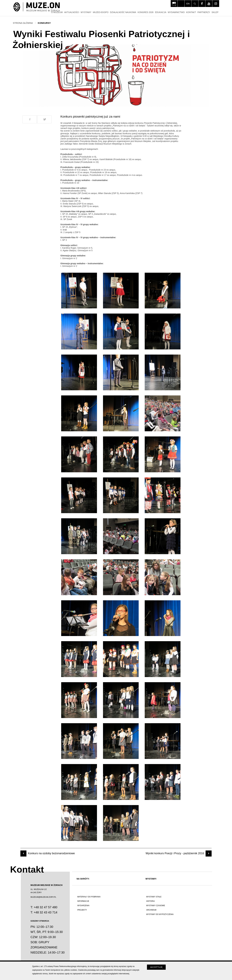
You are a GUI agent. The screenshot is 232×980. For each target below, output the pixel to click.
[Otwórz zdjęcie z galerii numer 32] (121, 700)
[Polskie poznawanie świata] (108, 930)
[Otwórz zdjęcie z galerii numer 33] (163, 700)
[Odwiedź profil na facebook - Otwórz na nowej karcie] (202, 4)
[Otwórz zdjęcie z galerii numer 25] (79, 618)
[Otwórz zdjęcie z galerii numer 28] (79, 659)
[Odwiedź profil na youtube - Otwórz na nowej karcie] (209, 4)
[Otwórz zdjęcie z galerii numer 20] (121, 536)
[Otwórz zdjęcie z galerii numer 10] (79, 413)
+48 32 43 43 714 (45, 912)
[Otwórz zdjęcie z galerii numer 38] (121, 782)
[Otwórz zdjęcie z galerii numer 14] (121, 454)
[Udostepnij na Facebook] (30, 119)
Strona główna (23, 23)
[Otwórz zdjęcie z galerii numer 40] (79, 823)
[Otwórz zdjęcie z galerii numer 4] (79, 331)
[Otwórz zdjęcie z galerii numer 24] (163, 577)
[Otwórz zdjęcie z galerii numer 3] (163, 291)
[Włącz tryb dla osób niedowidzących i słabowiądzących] (181, 4)
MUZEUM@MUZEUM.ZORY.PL (43, 897)
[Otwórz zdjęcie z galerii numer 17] (121, 495)
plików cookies (71, 970)
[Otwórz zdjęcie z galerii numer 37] (79, 782)
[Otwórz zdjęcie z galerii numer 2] (121, 291)
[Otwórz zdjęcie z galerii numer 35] (121, 741)
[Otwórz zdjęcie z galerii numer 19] (79, 536)
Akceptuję (156, 967)
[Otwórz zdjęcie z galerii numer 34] (79, 741)
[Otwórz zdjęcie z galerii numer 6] (163, 331)
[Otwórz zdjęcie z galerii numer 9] (163, 372)
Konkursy (44, 23)
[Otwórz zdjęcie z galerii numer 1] (79, 291)
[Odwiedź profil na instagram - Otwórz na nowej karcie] (216, 4)
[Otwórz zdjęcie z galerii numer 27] (163, 618)
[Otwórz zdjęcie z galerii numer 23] (121, 577)
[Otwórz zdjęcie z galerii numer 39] (163, 782)
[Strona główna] (37, 7)
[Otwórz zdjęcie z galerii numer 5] (121, 331)
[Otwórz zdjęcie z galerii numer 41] (121, 823)
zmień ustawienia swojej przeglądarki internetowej (108, 974)
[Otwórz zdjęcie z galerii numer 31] (79, 700)
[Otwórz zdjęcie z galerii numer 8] (121, 372)
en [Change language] (188, 4)
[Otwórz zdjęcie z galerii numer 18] (163, 495)
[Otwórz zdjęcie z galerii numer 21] (163, 536)
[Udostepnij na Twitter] (44, 119)
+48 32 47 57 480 (45, 907)
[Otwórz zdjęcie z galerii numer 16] (79, 495)
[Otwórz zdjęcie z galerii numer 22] (79, 577)
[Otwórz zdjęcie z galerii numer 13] (79, 454)
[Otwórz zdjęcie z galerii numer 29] (121, 659)
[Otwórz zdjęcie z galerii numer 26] (121, 618)
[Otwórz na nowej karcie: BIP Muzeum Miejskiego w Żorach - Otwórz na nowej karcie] (174, 4)
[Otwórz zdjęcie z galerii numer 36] (163, 741)
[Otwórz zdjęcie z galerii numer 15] (163, 454)
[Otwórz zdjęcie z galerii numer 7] (79, 372)
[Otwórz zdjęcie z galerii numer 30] (163, 659)
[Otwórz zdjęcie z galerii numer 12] (163, 413)
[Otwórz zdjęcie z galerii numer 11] (121, 413)
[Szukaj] (195, 4)
